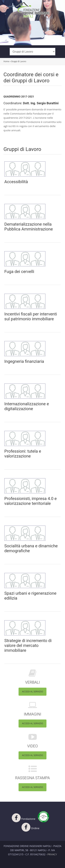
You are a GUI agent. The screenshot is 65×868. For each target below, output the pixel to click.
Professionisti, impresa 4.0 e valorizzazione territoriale (31, 501)
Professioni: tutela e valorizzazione (23, 454)
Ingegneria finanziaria (24, 361)
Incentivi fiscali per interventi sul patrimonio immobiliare (31, 316)
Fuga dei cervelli (19, 272)
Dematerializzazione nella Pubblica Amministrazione (29, 227)
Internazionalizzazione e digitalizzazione (27, 406)
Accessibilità (16, 182)
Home (6, 61)
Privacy (52, 854)
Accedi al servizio (33, 691)
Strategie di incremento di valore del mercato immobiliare (28, 646)
